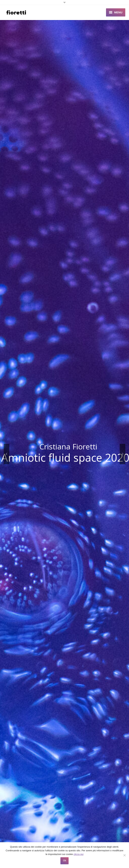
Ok (65, 861)
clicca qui (78, 854)
